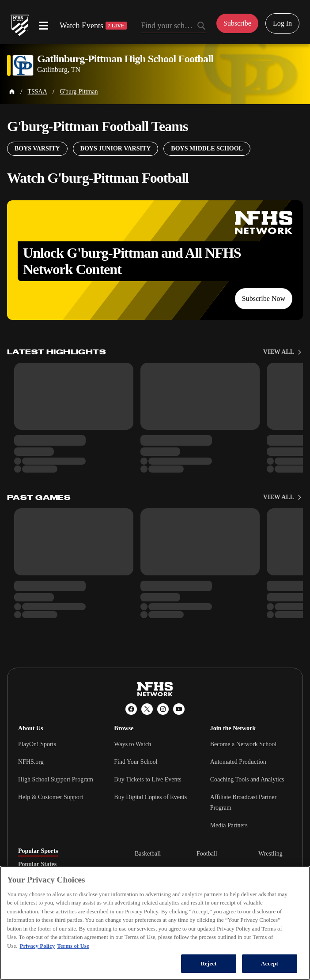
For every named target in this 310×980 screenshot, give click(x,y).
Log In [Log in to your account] (282, 23)
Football (207, 854)
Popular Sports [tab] (38, 851)
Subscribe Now (264, 299)
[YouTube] (179, 709)
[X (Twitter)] (147, 709)
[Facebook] (131, 709)
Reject (208, 963)
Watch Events (93, 26)
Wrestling (270, 854)
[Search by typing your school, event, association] (173, 26)
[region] (155, 923)
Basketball (148, 854)
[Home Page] (12, 92)
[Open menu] (44, 26)
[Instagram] (163, 709)
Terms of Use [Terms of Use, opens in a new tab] (73, 946)
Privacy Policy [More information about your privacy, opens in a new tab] (37, 946)
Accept (270, 963)
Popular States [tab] (37, 864)
